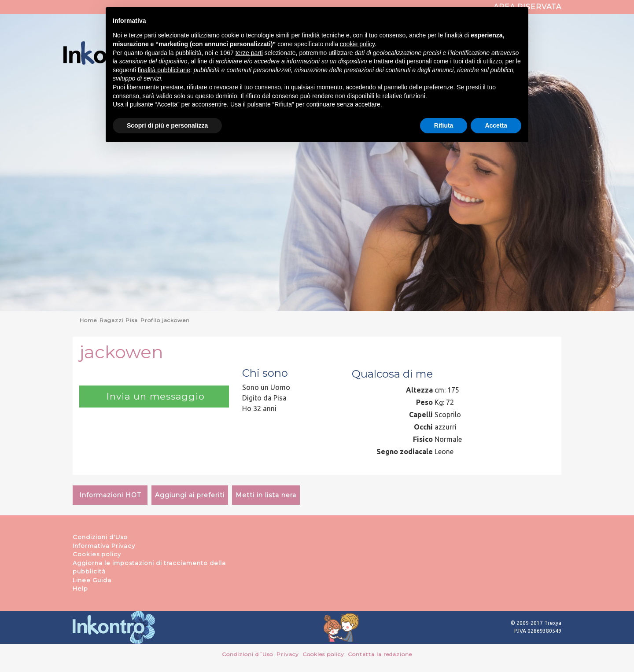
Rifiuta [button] (444, 125)
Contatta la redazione (380, 654)
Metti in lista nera (266, 495)
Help (80, 588)
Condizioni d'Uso (100, 537)
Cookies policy (97, 554)
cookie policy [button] (357, 44)
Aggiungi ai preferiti (190, 495)
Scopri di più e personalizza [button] (167, 125)
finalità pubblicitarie (164, 70)
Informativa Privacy (104, 546)
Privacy (288, 654)
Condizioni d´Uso (247, 654)
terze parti (249, 53)
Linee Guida (92, 580)
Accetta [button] (496, 125)
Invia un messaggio (154, 396)
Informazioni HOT (110, 495)
